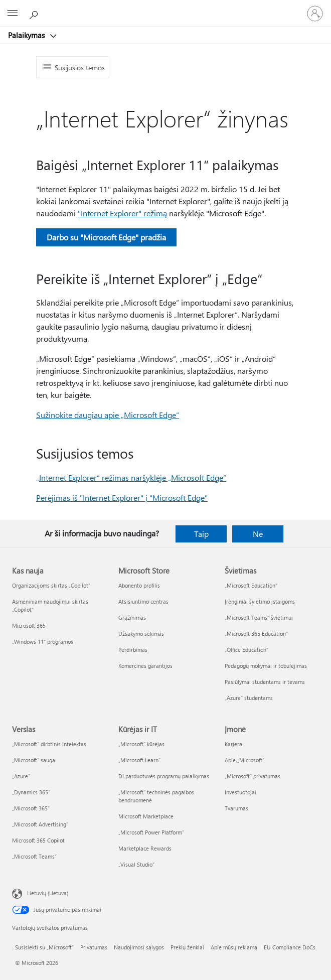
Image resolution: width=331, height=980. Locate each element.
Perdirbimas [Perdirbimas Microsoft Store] (133, 650)
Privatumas (94, 947)
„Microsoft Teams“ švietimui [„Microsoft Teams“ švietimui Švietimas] (259, 617)
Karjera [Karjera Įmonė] (233, 744)
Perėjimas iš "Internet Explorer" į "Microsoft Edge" (122, 498)
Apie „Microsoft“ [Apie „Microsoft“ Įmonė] (244, 760)
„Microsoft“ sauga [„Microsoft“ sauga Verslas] (34, 760)
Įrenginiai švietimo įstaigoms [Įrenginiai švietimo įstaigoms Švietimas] (260, 601)
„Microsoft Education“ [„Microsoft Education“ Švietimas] (251, 585)
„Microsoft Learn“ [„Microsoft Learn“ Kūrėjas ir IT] (139, 760)
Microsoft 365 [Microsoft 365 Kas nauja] (29, 625)
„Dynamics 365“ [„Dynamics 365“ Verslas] (31, 792)
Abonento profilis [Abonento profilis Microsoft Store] (139, 585)
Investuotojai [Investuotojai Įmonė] (240, 792)
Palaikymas (27, 35)
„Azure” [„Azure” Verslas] (21, 776)
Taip (201, 534)
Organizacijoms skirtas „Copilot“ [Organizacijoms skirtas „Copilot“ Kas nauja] (51, 585)
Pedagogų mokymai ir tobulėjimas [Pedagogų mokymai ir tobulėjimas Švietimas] (266, 666)
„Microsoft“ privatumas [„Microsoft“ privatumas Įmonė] (253, 776)
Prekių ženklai (187, 947)
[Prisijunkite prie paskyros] (315, 14)
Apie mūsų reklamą (234, 947)
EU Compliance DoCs (290, 947)
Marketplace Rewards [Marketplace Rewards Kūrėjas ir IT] (145, 848)
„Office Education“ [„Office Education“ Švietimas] (246, 650)
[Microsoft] (165, 8)
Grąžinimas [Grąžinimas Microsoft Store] (132, 617)
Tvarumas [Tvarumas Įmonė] (236, 808)
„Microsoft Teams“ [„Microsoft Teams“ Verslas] (34, 856)
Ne (258, 534)
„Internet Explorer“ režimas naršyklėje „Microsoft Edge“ (131, 477)
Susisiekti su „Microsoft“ (44, 947)
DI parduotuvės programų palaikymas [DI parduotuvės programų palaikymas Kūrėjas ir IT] (164, 776)
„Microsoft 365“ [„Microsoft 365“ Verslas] (31, 808)
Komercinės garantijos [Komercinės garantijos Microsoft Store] (145, 666)
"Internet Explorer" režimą (122, 213)
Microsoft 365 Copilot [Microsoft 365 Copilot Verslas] (38, 840)
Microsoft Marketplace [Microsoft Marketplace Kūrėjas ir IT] (146, 816)
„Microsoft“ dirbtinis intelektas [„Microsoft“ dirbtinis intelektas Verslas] (49, 744)
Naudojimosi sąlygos (139, 947)
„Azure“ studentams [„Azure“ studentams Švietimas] (249, 698)
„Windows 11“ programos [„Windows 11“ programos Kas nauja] (43, 642)
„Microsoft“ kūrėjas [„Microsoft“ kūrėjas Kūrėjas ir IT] (141, 744)
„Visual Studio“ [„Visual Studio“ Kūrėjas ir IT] (136, 864)
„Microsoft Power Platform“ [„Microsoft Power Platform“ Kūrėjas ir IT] (151, 832)
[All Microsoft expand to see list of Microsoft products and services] (13, 14)
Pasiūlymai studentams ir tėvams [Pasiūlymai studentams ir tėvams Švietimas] (265, 682)
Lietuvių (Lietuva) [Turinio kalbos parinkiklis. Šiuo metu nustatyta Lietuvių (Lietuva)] (48, 893)
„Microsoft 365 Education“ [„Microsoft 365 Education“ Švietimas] (256, 634)
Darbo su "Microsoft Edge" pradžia (106, 237)
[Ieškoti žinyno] (35, 13)
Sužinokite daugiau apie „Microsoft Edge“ (108, 415)
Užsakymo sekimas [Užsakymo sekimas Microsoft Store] (141, 634)
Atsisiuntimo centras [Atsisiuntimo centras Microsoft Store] (143, 601)
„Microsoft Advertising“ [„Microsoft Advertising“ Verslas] (40, 824)
